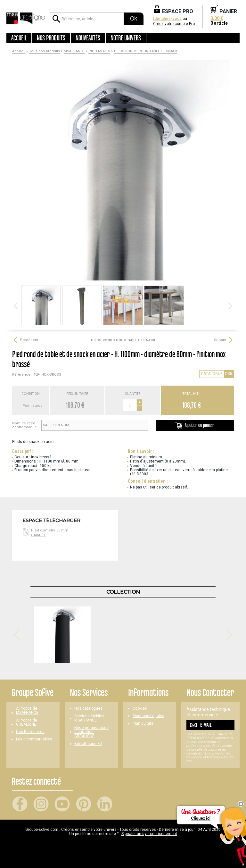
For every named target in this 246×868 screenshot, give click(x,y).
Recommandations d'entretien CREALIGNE (91, 732)
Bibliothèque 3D (88, 744)
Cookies (140, 709)
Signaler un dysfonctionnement (149, 834)
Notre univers (126, 38)
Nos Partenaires (30, 732)
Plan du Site (143, 724)
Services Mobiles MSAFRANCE (89, 718)
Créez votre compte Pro (174, 24)
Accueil (19, 38)
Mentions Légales (148, 716)
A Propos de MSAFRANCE (27, 711)
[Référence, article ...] (87, 19)
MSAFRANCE (74, 51)
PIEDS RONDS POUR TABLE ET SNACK (146, 51)
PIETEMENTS (99, 51)
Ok (134, 19)
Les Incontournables (34, 739)
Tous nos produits (45, 51)
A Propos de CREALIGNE (27, 722)
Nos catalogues (88, 709)
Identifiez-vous (167, 19)
